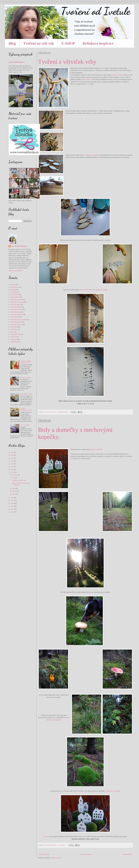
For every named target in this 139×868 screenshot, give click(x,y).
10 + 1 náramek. (25, 425)
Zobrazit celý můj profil (16, 271)
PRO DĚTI (14, 327)
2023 (12, 455)
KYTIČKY (14, 292)
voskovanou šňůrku (101, 290)
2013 (12, 506)
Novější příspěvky (44, 854)
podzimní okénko (116, 75)
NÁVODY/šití (15, 317)
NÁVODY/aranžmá (16, 300)
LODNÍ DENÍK (15, 297)
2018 (12, 470)
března (15, 491)
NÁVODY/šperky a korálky (19, 320)
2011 (12, 512)
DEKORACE (14, 287)
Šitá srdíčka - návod (26, 394)
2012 (12, 509)
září (14, 478)
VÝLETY (13, 337)
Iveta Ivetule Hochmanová (19, 246)
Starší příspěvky (127, 854)
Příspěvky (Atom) (56, 858)
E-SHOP (68, 43)
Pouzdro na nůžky (26, 377)
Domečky (47, 836)
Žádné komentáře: (63, 412)
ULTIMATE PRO (16, 334)
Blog (12, 43)
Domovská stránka (86, 854)
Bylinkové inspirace (98, 43)
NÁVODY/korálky (16, 307)
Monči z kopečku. (97, 449)
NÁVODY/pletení (16, 312)
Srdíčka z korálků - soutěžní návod (26, 362)
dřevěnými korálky (86, 290)
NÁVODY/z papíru (16, 325)
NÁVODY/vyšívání (16, 322)
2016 (12, 498)
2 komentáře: (62, 845)
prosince (15, 475)
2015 (12, 501)
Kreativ (102, 68)
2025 (12, 452)
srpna (14, 488)
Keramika (13, 290)
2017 (12, 472)
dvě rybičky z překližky (91, 155)
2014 (12, 503)
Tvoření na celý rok (39, 43)
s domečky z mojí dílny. (113, 791)
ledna (14, 494)
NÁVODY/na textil (16, 310)
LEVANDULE (15, 295)
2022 (12, 458)
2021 (12, 461)
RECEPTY (14, 329)
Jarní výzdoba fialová (16, 62)
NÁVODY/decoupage (17, 302)
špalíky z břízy (86, 79)
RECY (12, 332)
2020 (12, 464)
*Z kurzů (13, 285)
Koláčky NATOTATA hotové (26, 409)
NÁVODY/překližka (16, 315)
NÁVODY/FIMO (16, 305)
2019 (12, 467)
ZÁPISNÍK (14, 342)
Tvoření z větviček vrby (67, 62)
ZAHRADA (14, 339)
